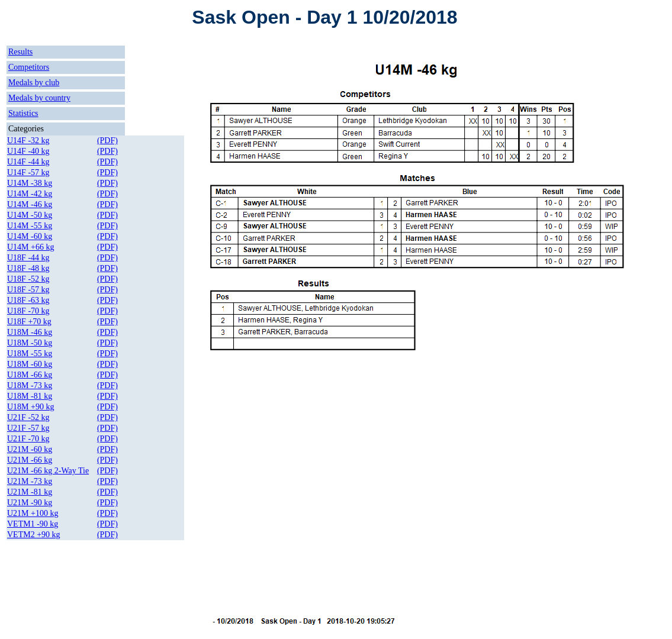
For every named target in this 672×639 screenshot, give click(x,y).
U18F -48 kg (28, 268)
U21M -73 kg (30, 481)
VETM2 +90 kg (34, 535)
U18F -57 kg (28, 290)
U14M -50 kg (30, 215)
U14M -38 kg (30, 183)
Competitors (29, 67)
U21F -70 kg (28, 439)
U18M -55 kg (30, 354)
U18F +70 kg (29, 322)
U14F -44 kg (28, 162)
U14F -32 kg (28, 141)
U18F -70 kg (28, 311)
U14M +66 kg (30, 247)
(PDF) (107, 141)
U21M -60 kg (30, 449)
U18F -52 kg (28, 279)
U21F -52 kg (28, 417)
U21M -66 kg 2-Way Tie (48, 471)
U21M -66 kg (30, 460)
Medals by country (39, 98)
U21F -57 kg (28, 428)
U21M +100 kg (33, 513)
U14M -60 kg (30, 236)
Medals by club (34, 83)
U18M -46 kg (30, 332)
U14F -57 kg (28, 172)
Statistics (23, 113)
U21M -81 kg (30, 492)
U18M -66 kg (30, 375)
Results (20, 52)
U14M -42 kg (30, 194)
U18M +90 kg (30, 407)
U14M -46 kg (30, 204)
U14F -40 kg (28, 151)
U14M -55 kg (30, 226)
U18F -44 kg (28, 258)
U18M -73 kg (30, 385)
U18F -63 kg (28, 300)
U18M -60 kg (30, 364)
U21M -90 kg (30, 503)
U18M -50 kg (30, 343)
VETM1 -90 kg (33, 524)
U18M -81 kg (30, 396)
